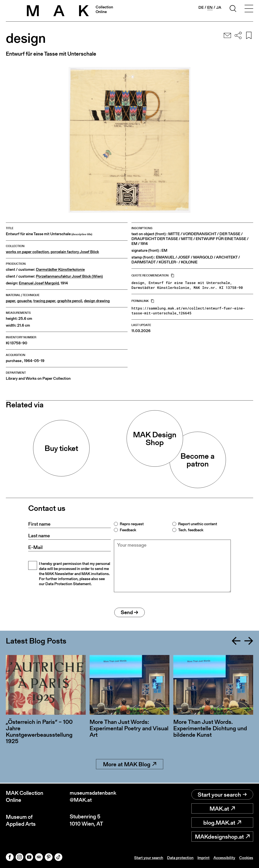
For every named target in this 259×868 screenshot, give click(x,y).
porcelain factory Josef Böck (75, 252)
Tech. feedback (191, 530)
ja (219, 7)
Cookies (246, 858)
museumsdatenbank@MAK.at (94, 797)
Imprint (203, 858)
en (210, 7)
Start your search (222, 794)
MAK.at (222, 808)
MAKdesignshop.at (222, 836)
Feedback (128, 530)
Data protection (180, 858)
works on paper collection (27, 252)
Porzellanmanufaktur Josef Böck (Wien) (69, 276)
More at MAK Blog (130, 765)
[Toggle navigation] (249, 9)
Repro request (132, 524)
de (201, 7)
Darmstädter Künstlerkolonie (60, 270)
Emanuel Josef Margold (39, 283)
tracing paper (44, 301)
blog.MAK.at (222, 822)
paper (11, 301)
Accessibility (224, 858)
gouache (24, 301)
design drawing (97, 301)
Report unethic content (198, 524)
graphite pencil (70, 301)
